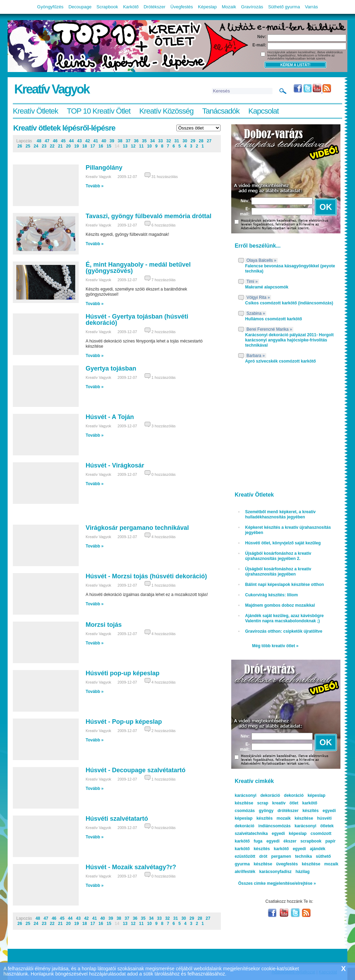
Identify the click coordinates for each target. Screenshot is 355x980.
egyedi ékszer (281, 841)
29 (193, 141)
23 (44, 146)
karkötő (281, 849)
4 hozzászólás (164, 537)
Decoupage (80, 7)
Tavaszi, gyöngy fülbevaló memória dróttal (149, 216)
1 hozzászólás (164, 377)
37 (128, 141)
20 (68, 146)
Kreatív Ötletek (36, 111)
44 (71, 141)
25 (28, 146)
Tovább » (95, 186)
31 (177, 141)
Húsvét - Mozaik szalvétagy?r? (131, 867)
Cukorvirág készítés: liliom (271, 595)
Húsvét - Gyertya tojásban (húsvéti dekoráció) (137, 320)
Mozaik (229, 7)
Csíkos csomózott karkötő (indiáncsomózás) (289, 303)
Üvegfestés (182, 7)
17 (93, 146)
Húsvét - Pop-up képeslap (124, 722)
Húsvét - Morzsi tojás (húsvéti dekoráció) (146, 576)
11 (141, 146)
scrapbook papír (318, 841)
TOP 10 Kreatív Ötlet (99, 111)
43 (80, 141)
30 (185, 141)
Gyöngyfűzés (50, 7)
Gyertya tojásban (111, 368)
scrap (263, 803)
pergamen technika (291, 856)
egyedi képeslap (289, 834)
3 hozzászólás (164, 426)
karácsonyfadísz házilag (284, 872)
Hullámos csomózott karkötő (274, 319)
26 (20, 146)
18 (84, 146)
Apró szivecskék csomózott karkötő (280, 361)
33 (160, 141)
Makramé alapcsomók (267, 287)
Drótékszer (154, 7)
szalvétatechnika (251, 834)
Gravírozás (252, 7)
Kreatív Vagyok (52, 89)
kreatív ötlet (285, 803)
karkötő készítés (252, 849)
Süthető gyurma (284, 7)
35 (144, 141)
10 (149, 146)
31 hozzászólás (165, 177)
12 (133, 146)
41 (96, 141)
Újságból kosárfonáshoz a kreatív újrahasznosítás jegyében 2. (278, 556)
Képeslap (207, 7)
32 (169, 141)
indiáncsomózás (274, 826)
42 (88, 141)
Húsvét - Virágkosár (115, 465)
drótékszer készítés (298, 811)
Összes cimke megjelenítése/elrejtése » (277, 883)
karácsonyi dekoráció (257, 795)
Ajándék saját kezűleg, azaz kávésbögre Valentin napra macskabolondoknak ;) (284, 618)
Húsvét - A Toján (110, 417)
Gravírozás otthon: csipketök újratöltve (284, 631)
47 (47, 141)
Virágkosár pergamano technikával (137, 528)
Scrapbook (107, 7)
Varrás (311, 7)
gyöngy (266, 811)
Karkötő (131, 7)
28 (201, 141)
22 (52, 146)
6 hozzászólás (164, 225)
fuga (258, 841)
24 (36, 146)
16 (101, 146)
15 (109, 146)
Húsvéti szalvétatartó (117, 819)
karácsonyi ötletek (314, 826)
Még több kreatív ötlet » (275, 646)
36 (136, 141)
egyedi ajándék (309, 849)
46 (55, 141)
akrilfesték (245, 872)
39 (112, 141)
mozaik (331, 864)
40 (104, 141)
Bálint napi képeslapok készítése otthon (284, 585)
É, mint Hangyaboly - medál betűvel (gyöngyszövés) (138, 268)
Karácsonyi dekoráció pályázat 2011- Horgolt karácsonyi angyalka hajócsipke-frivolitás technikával (289, 340)
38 (120, 141)
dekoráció (294, 795)
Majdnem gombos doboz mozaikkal (280, 605)
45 (63, 141)
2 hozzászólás (164, 332)
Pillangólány (104, 168)
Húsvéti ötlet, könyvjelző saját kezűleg (283, 543)
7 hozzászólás (164, 280)
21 (60, 146)
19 (76, 146)
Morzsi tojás (104, 625)
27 (209, 141)
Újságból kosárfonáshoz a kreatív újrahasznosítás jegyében (278, 572)
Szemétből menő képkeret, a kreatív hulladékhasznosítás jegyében (280, 514)
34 (152, 141)
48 (39, 141)
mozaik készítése (295, 818)
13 (125, 146)
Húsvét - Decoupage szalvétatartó (136, 770)
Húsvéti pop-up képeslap (123, 673)
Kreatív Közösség (166, 111)
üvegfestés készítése (298, 864)
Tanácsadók (221, 111)
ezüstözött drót (251, 856)
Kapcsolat (263, 111)
